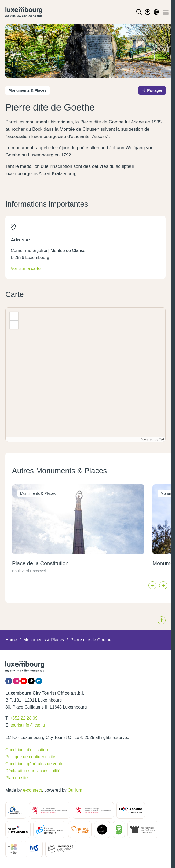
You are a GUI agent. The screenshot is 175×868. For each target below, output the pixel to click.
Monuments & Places (44, 640)
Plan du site (17, 778)
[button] (14, 316)
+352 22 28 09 (24, 718)
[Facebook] (9, 681)
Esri (161, 439)
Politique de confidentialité (30, 757)
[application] (85, 375)
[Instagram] (16, 681)
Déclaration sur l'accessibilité (33, 771)
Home (11, 640)
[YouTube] (24, 681)
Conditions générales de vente (34, 764)
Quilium (75, 790)
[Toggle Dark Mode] (148, 12)
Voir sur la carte (26, 268)
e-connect (32, 790)
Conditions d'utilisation (27, 750)
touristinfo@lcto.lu (28, 725)
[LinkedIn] (39, 681)
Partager (152, 90)
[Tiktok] (31, 681)
